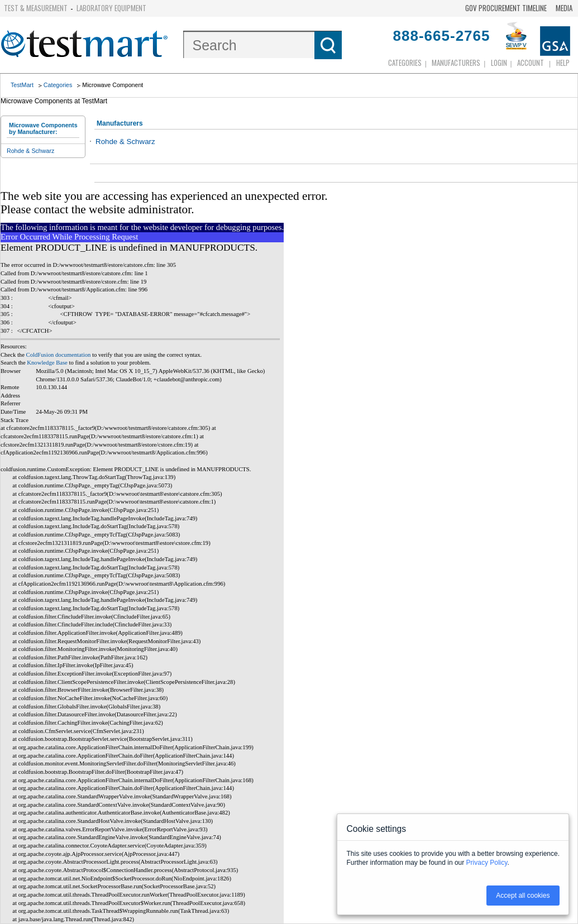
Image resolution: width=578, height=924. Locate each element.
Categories (405, 63)
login (499, 63)
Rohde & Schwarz (30, 151)
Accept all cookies (523, 896)
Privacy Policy (487, 863)
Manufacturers (456, 63)
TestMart (22, 85)
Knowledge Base (47, 363)
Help (563, 63)
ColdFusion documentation (59, 355)
